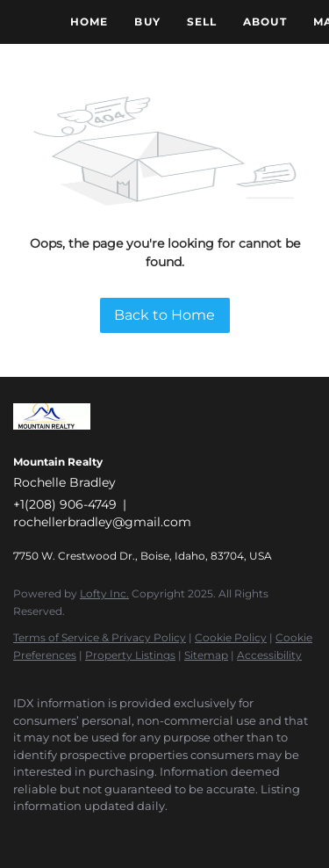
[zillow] (92, 833)
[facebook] (22, 833)
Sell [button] (202, 22)
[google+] (197, 833)
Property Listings (130, 655)
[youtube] (162, 833)
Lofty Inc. (104, 593)
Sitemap (206, 655)
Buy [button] (147, 22)
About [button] (265, 22)
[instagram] (127, 833)
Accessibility (269, 655)
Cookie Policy (231, 637)
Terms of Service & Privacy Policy (100, 637)
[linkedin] (57, 833)
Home (89, 22)
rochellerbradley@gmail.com (102, 522)
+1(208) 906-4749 (65, 504)
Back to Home (164, 315)
